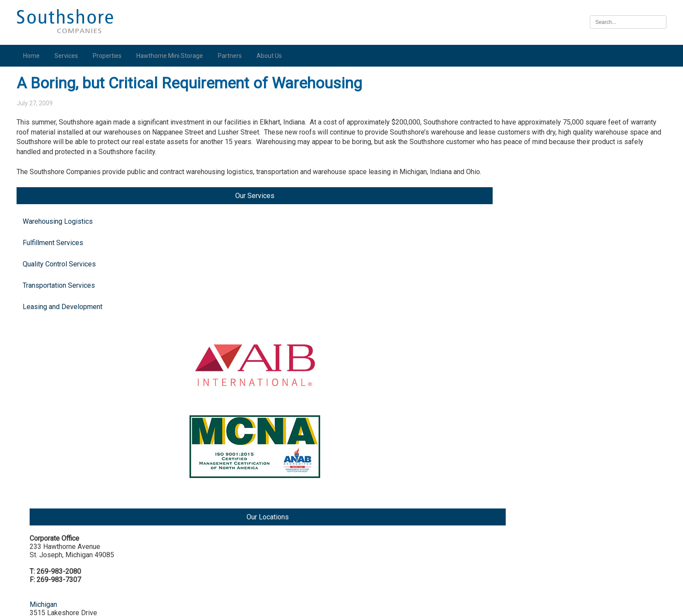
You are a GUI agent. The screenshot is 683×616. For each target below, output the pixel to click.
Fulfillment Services (57, 135)
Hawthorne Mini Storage (174, 56)
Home (35, 56)
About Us (273, 56)
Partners (234, 56)
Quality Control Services (63, 157)
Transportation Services (63, 178)
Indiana (558, 291)
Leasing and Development (66, 199)
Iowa (555, 465)
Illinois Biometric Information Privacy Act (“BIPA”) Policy (341, 604)
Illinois (557, 399)
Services (70, 56)
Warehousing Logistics (62, 114)
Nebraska (562, 531)
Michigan (561, 176)
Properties (111, 56)
